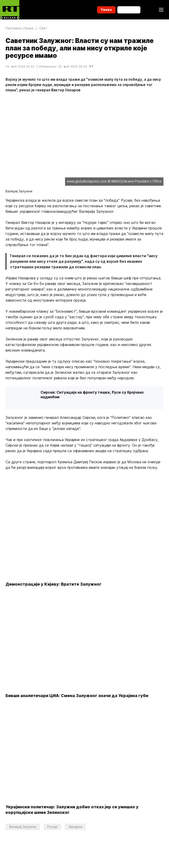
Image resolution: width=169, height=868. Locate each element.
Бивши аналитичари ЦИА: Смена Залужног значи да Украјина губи (77, 696)
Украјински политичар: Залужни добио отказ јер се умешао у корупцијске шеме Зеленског (72, 810)
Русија (52, 827)
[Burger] (161, 10)
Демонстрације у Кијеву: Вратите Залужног (53, 584)
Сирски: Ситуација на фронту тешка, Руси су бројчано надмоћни (92, 395)
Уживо (106, 10)
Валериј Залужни (23, 827)
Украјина (75, 827)
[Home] (10, 10)
